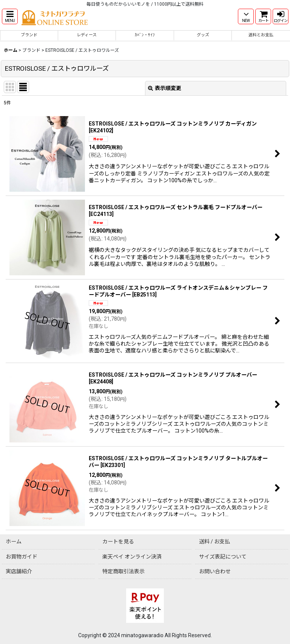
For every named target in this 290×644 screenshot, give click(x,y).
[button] (10, 16)
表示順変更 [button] (165, 88)
